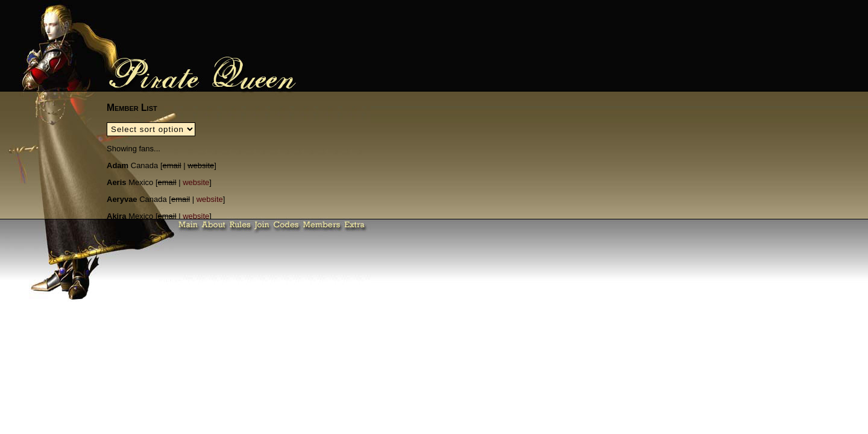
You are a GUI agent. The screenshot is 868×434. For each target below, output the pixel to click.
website (196, 182)
